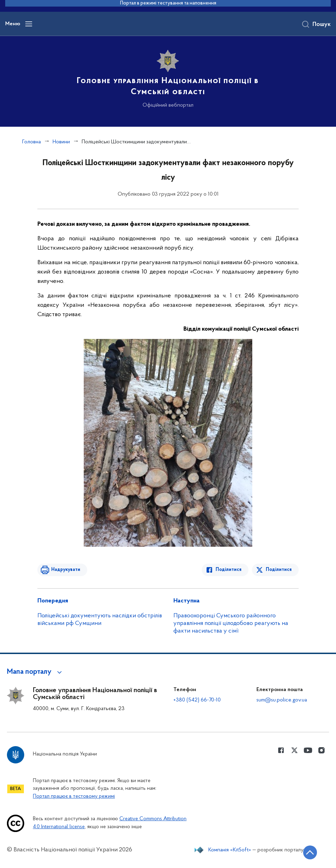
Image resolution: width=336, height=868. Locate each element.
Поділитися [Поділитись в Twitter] (279, 570)
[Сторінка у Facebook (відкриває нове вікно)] (281, 750)
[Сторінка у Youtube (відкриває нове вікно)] (308, 750)
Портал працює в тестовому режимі (74, 797)
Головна (31, 142)
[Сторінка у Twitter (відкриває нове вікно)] (294, 750)
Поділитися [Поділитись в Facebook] (229, 570)
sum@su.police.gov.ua (282, 700)
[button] (35, 672)
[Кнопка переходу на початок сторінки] (310, 852)
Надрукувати (66, 570)
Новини (61, 142)
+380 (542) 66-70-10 (197, 700)
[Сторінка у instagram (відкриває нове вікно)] (321, 750)
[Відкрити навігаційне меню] (29, 24)
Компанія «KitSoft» (230, 850)
